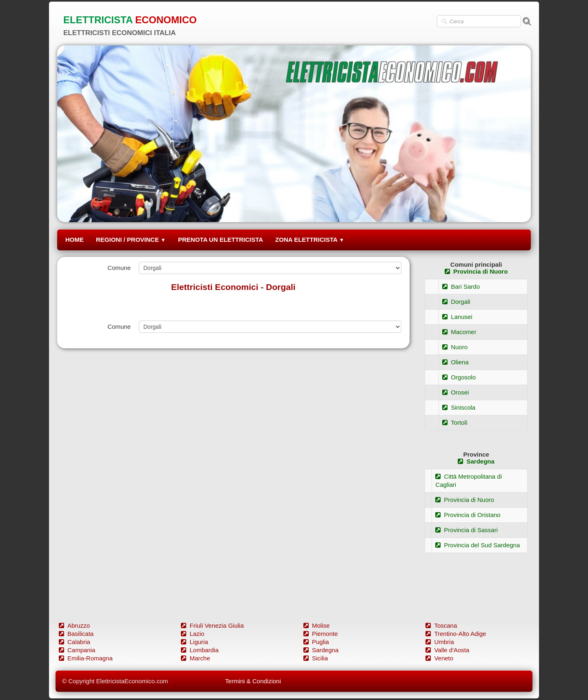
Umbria (440, 642)
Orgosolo (459, 377)
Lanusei (457, 317)
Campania (77, 650)
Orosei (455, 392)
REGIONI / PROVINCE (131, 240)
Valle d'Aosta (447, 650)
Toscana (441, 625)
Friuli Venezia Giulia (212, 625)
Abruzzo (74, 625)
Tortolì (455, 422)
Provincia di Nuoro (476, 271)
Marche (195, 658)
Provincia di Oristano (468, 515)
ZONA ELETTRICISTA (310, 240)
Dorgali (456, 302)
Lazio (193, 634)
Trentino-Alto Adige (456, 634)
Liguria (194, 642)
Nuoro (455, 347)
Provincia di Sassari (467, 530)
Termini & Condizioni (253, 681)
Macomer (459, 332)
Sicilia (316, 658)
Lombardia (200, 650)
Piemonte (321, 634)
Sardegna (476, 461)
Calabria (75, 642)
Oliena (455, 362)
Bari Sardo (461, 286)
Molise (316, 625)
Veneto (439, 658)
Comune (119, 268)
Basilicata (76, 634)
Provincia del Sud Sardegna (478, 545)
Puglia (316, 642)
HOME (75, 240)
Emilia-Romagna (86, 658)
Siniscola (459, 407)
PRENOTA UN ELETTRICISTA (220, 240)
